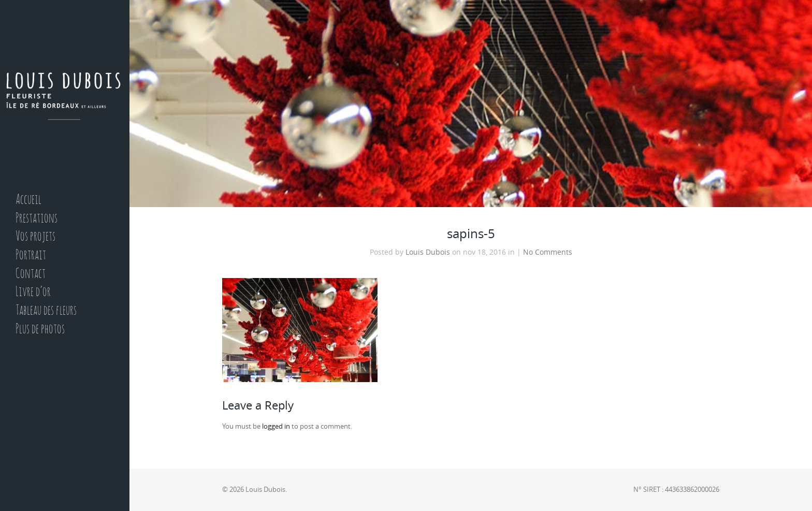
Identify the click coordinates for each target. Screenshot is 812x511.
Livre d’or (33, 292)
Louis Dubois (428, 252)
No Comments (548, 252)
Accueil (28, 200)
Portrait (31, 255)
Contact (31, 274)
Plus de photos (40, 330)
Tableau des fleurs (46, 311)
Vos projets (35, 237)
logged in (276, 426)
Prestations (37, 219)
